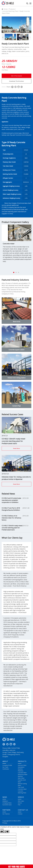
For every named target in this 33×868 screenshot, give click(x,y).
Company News (7, 803)
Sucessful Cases (7, 805)
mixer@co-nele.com (9, 750)
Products (12, 9)
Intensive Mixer (22, 765)
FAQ (19, 805)
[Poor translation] (6, 831)
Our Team (5, 767)
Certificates (6, 769)
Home (5, 9)
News (5, 797)
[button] (3, 37)
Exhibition (5, 801)
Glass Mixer (21, 778)
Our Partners (6, 814)
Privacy (5, 823)
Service (21, 797)
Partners (6, 810)
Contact (20, 814)
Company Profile (7, 765)
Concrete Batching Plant (10, 11)
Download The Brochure (16, 81)
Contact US (23, 810)
